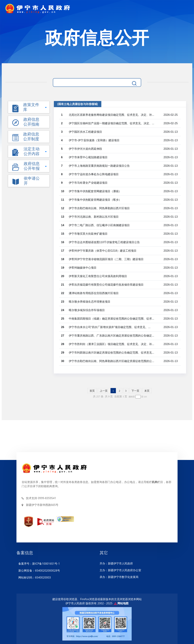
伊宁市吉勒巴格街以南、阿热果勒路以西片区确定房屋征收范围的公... (111, 361)
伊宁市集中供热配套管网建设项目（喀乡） (95, 200)
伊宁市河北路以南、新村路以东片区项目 (94, 217)
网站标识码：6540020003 (34, 577)
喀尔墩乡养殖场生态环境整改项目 (90, 302)
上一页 (104, 391)
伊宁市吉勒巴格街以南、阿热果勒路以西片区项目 (99, 208)
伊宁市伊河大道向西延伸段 (85, 149)
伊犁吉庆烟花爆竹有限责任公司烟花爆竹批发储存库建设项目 (106, 285)
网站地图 (123, 603)
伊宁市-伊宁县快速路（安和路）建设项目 (94, 140)
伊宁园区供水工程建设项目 (85, 132)
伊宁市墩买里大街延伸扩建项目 (88, 234)
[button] (29, 122)
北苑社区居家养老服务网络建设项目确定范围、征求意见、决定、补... (111, 115)
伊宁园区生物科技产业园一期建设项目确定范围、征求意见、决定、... (111, 123)
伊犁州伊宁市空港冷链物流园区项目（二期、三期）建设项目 (106, 259)
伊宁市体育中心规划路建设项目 (88, 157)
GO (145, 397)
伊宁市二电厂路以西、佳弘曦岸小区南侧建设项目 (99, 225)
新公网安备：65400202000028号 (39, 571)
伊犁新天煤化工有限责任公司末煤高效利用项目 (98, 276)
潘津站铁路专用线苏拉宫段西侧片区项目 (94, 293)
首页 (92, 391)
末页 (147, 391)
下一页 (135, 391)
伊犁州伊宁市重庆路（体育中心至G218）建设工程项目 (103, 251)
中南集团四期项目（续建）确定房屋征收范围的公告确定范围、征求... (111, 319)
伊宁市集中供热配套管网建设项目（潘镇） (95, 191)
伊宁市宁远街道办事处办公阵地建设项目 (94, 174)
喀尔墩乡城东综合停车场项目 (87, 310)
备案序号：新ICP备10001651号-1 (39, 564)
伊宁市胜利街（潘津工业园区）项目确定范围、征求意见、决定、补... (111, 344)
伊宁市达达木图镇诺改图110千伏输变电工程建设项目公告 (104, 242)
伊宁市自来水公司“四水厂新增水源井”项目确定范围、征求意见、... (110, 327)
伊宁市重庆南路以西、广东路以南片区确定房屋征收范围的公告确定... (111, 336)
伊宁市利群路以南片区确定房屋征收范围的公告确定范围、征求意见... (111, 353)
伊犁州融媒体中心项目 (83, 268)
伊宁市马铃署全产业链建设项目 (88, 183)
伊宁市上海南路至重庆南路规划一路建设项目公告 (99, 166)
